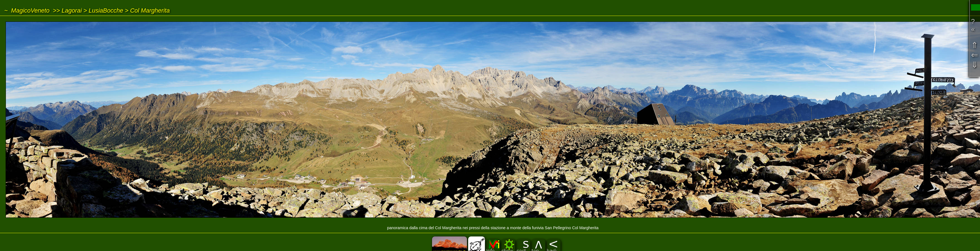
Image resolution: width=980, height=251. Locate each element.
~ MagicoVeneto (27, 10)
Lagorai (72, 10)
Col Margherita (150, 10)
